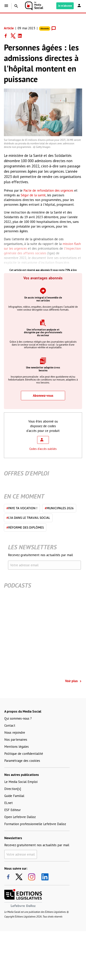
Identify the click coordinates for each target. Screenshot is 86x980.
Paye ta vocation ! (22, 508)
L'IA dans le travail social (28, 518)
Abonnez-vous (43, 396)
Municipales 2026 (59, 508)
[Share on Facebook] (7, 36)
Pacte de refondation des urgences (48, 190)
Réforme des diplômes (25, 527)
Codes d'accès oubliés (43, 449)
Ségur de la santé (33, 195)
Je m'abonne (65, 6)
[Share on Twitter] (14, 36)
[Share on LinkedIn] (21, 36)
